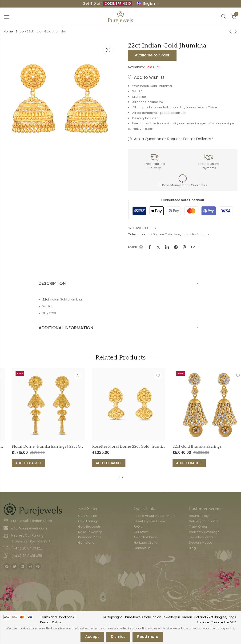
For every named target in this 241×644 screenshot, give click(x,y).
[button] (119, 477)
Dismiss (118, 637)
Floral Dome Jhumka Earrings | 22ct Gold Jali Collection (105, 446)
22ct (46, 299)
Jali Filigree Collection (163, 234)
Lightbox (108, 50)
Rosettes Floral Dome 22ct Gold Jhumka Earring (178, 446)
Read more (148, 637)
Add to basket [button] (71, 463)
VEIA (233, 622)
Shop (20, 31)
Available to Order (152, 55)
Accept (92, 637)
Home (8, 31)
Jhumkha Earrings (196, 234)
